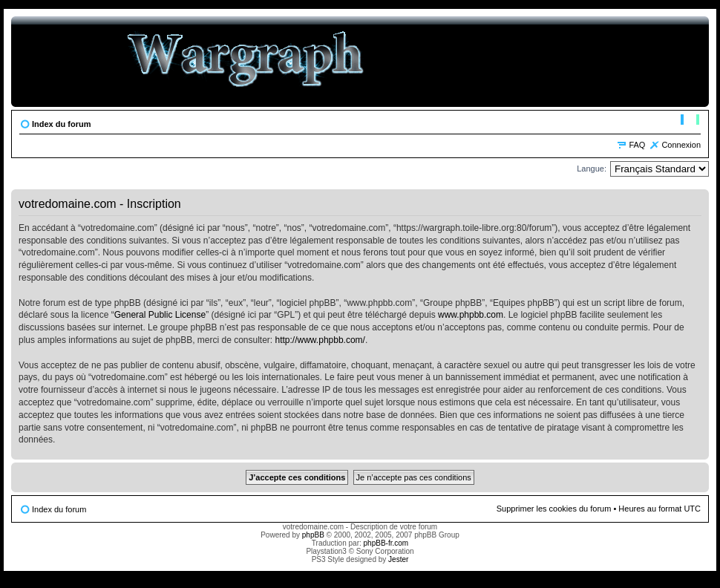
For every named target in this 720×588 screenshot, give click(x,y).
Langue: (592, 169)
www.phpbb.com (471, 315)
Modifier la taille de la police (690, 121)
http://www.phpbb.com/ (320, 340)
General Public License (160, 315)
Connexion (681, 145)
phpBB (313, 535)
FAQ (637, 145)
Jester (398, 559)
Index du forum (61, 124)
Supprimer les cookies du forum (554, 509)
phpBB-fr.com (386, 543)
